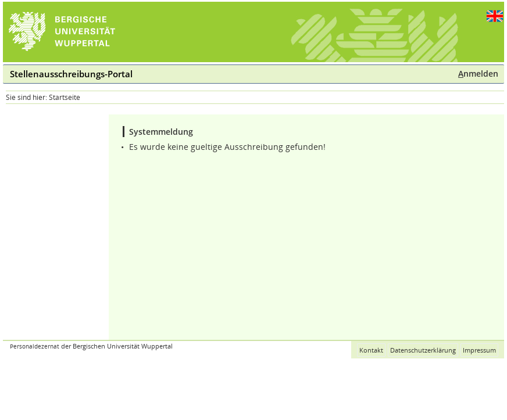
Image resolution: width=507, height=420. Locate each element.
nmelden (478, 73)
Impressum (479, 350)
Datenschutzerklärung (423, 350)
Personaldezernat (35, 347)
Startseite (65, 97)
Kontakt (371, 350)
